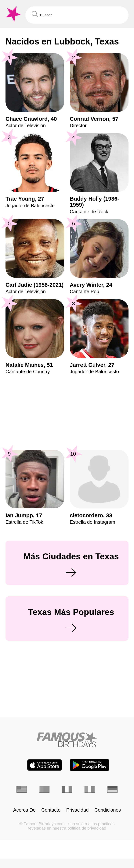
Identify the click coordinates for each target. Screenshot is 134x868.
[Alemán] (112, 789)
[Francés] (67, 789)
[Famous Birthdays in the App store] (45, 765)
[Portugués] (44, 789)
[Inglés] (22, 789)
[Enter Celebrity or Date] (77, 15)
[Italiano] (90, 789)
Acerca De (24, 810)
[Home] (67, 739)
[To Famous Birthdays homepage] (13, 14)
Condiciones (108, 810)
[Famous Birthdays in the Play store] (89, 765)
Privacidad (78, 810)
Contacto (51, 810)
